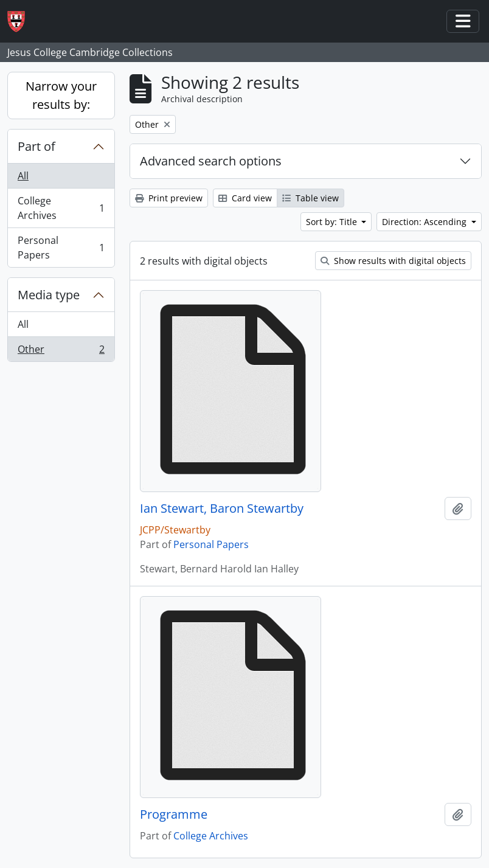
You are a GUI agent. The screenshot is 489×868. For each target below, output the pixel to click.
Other (61, 352)
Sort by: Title (333, 222)
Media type (49, 295)
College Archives (61, 208)
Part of (36, 146)
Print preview (169, 198)
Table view (310, 198)
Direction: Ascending (425, 222)
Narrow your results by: (61, 95)
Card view (245, 198)
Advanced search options (211, 161)
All (23, 176)
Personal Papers (61, 248)
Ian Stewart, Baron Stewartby (222, 509)
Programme (174, 814)
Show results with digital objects (393, 261)
